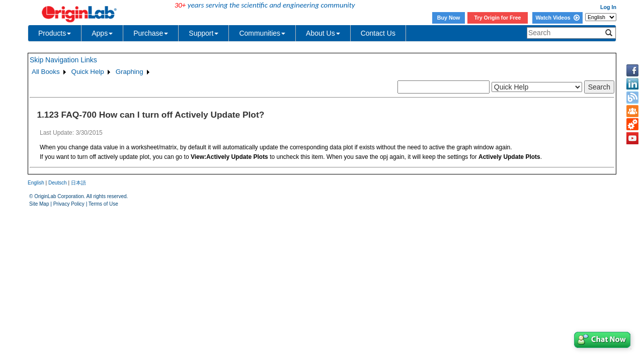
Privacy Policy (69, 204)
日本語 (78, 183)
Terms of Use (103, 204)
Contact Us (378, 33)
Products (55, 33)
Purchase (151, 33)
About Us (323, 33)
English (36, 183)
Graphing (130, 72)
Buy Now (449, 18)
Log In (608, 7)
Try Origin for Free (498, 18)
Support (204, 33)
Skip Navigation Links (63, 60)
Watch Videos (557, 18)
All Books (46, 72)
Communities (262, 33)
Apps (102, 33)
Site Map (39, 204)
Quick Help (88, 72)
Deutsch (58, 183)
